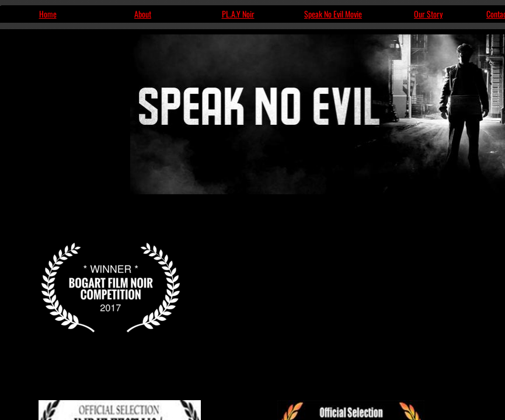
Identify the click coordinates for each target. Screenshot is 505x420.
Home (48, 14)
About (143, 14)
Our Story (428, 14)
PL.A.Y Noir (238, 14)
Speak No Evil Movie (333, 14)
